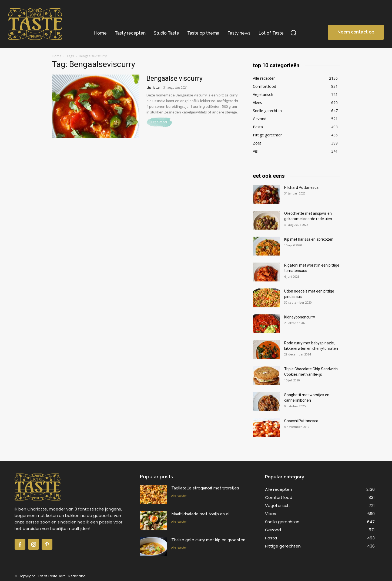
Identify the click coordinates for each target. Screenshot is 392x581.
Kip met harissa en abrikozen (309, 239)
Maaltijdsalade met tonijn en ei (200, 514)
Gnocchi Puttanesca (301, 421)
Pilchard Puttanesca (301, 187)
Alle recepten (179, 496)
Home (57, 56)
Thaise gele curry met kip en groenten (208, 540)
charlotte (153, 87)
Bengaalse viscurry (175, 78)
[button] (294, 33)
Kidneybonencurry (300, 317)
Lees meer (159, 122)
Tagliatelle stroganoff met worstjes (205, 488)
